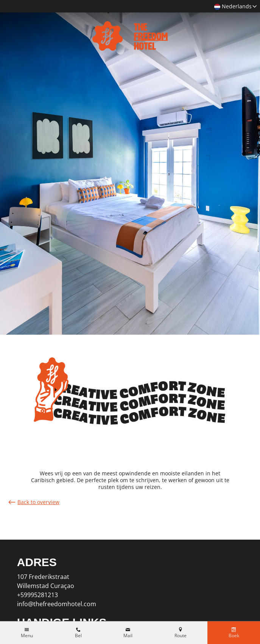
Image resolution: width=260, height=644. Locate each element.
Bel (78, 636)
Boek (234, 636)
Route (181, 636)
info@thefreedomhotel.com (57, 604)
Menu (27, 636)
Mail (128, 636)
